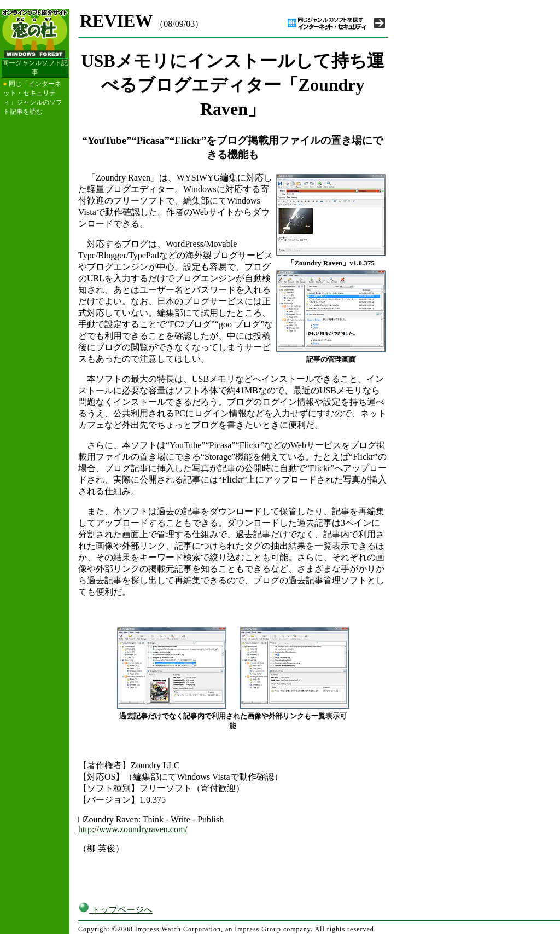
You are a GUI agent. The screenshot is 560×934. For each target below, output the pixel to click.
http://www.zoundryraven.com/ (133, 829)
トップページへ (115, 910)
